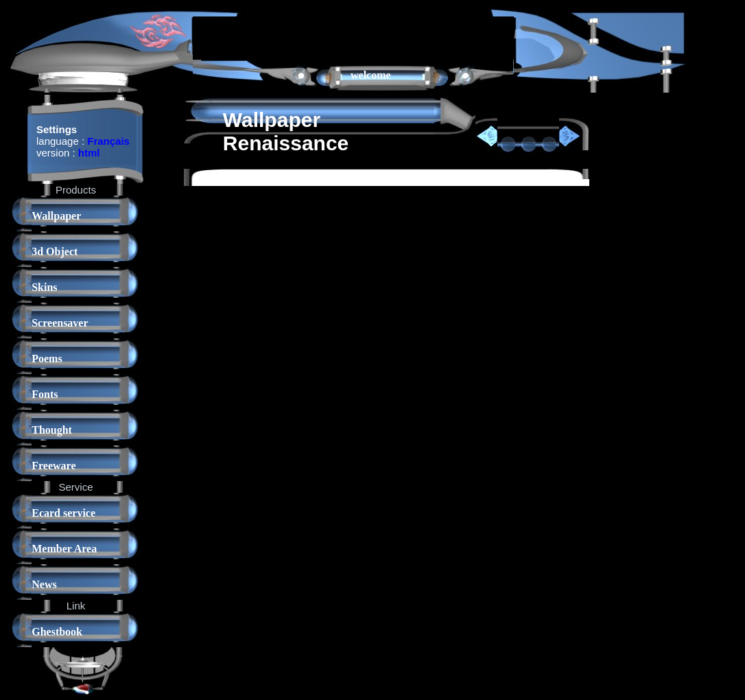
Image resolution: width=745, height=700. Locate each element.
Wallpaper (56, 216)
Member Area (64, 549)
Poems (47, 359)
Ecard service (63, 513)
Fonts (45, 394)
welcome (371, 75)
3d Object (55, 252)
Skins (44, 287)
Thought (52, 430)
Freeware (54, 466)
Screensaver (60, 323)
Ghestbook (57, 632)
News (44, 584)
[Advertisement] (353, 37)
